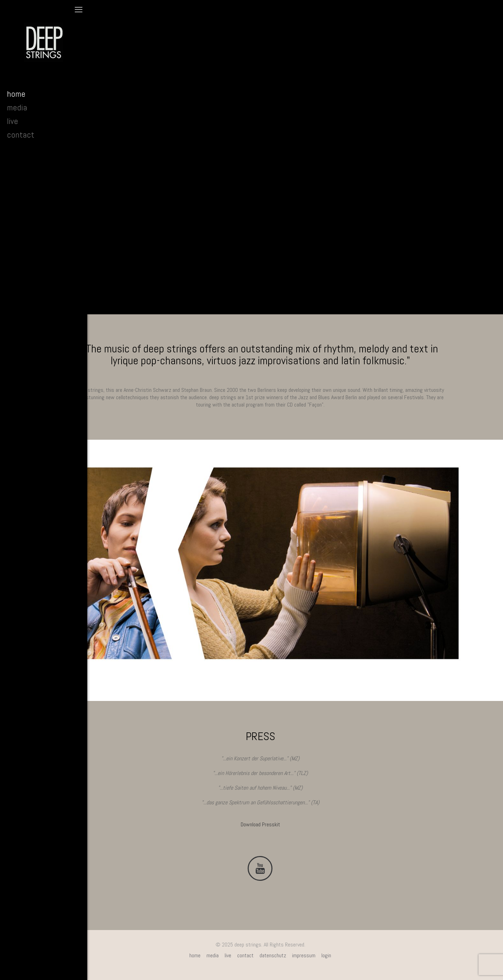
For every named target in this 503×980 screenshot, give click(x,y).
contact (245, 955)
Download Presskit (260, 824)
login (326, 955)
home (195, 955)
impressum (304, 955)
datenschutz (273, 955)
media (213, 955)
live (228, 955)
